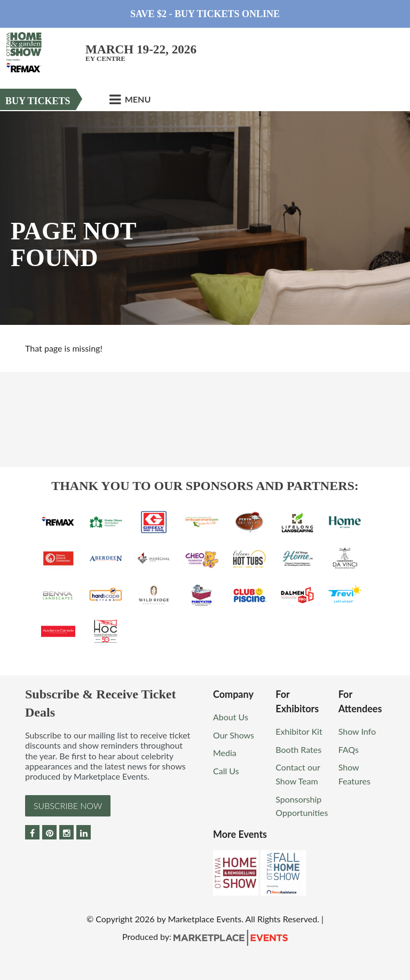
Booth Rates (298, 749)
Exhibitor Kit (299, 731)
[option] (205, 218)
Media (225, 753)
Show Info (357, 731)
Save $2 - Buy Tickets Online (205, 14)
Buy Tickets (38, 101)
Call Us (226, 771)
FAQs (349, 749)
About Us (231, 717)
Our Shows (234, 735)
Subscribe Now (68, 806)
